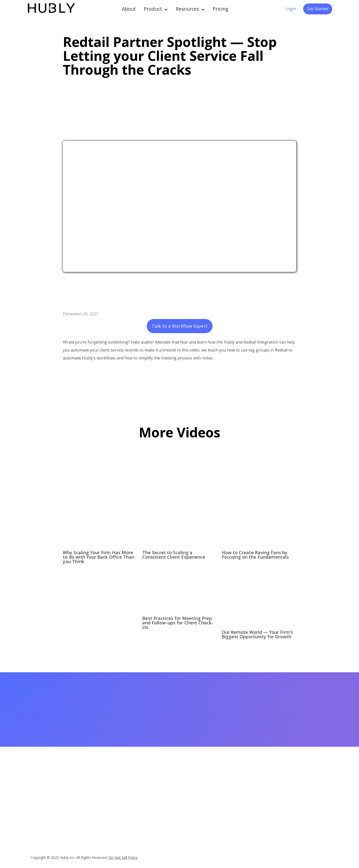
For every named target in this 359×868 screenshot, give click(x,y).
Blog (166, 812)
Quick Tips (171, 805)
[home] (51, 9)
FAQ (123, 815)
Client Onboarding (219, 791)
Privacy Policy (258, 823)
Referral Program (261, 809)
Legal (294, 802)
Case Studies (173, 791)
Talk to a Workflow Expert (180, 326)
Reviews (126, 808)
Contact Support (260, 816)
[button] (156, 9)
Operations (214, 812)
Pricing (220, 9)
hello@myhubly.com (49, 798)
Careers (296, 795)
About (129, 9)
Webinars (170, 798)
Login (291, 9)
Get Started (318, 9)
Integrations (130, 795)
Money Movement (220, 805)
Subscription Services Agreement (264, 832)
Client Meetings (217, 798)
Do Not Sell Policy (123, 857)
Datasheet (128, 802)
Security (254, 841)
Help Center (257, 802)
